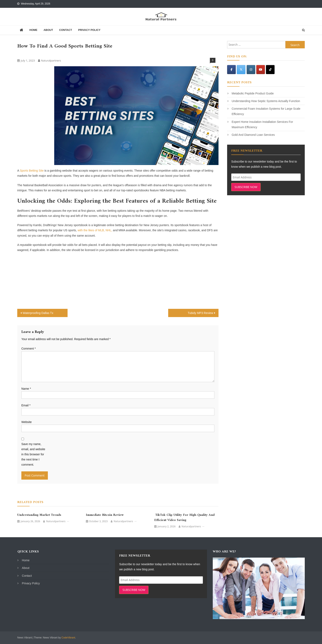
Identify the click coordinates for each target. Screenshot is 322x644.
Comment (29, 349)
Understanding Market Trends (39, 515)
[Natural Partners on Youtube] (261, 70)
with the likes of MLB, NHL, (95, 230)
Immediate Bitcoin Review (105, 515)
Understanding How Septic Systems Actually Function (266, 101)
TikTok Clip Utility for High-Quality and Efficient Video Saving (184, 518)
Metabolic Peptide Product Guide (253, 93)
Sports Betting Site (32, 171)
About (48, 30)
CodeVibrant (68, 638)
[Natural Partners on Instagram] (251, 70)
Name (26, 389)
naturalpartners (51, 60)
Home (33, 30)
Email (26, 405)
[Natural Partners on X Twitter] (241, 70)
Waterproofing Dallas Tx (38, 313)
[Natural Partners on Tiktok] (270, 70)
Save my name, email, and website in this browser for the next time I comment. (33, 454)
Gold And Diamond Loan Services (253, 135)
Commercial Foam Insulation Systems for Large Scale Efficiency (266, 111)
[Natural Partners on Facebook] (231, 70)
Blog (22, 53)
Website (26, 422)
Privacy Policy (89, 30)
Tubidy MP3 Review (200, 313)
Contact (66, 30)
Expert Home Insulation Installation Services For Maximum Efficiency (262, 124)
